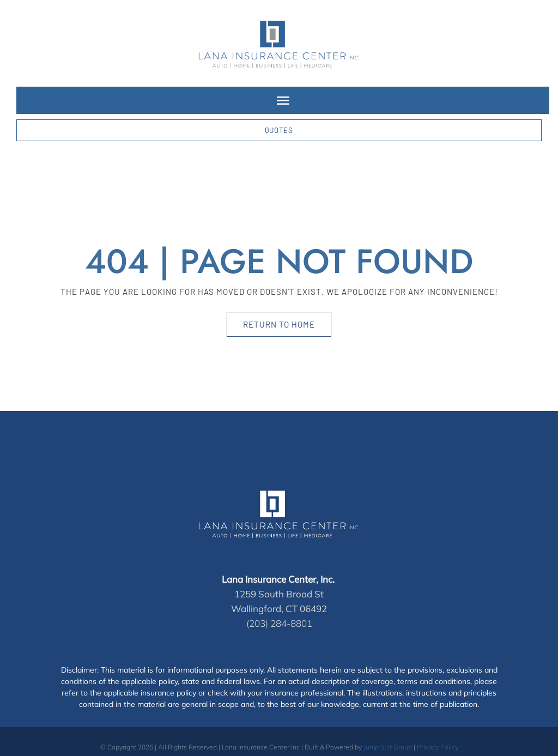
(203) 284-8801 (279, 623)
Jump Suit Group (388, 747)
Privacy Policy (438, 747)
